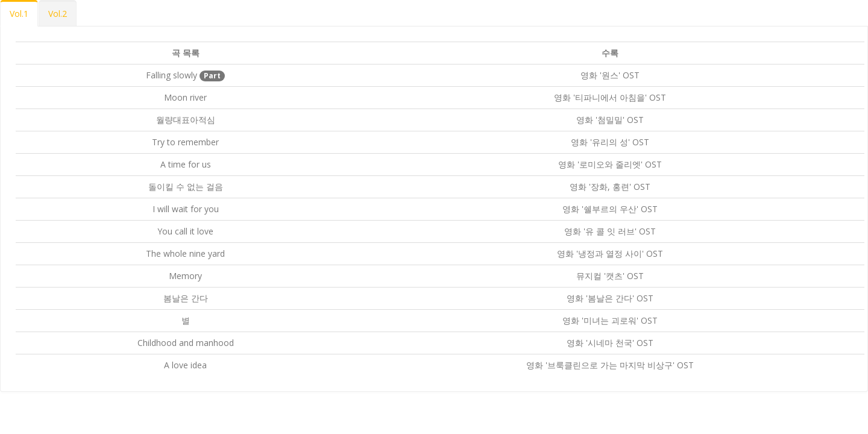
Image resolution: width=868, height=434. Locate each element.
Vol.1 (19, 14)
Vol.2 (58, 14)
